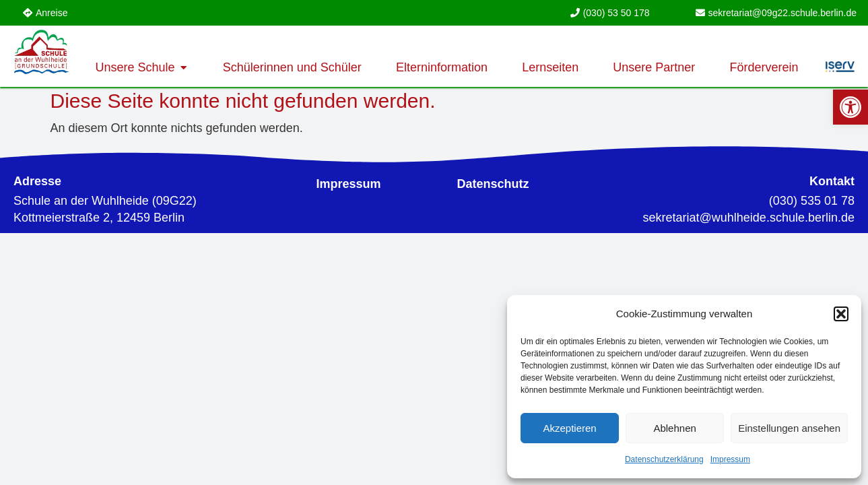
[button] (841, 314)
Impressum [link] (730, 459)
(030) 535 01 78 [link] (812, 201)
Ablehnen (674, 428)
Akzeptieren (569, 428)
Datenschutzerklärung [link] (664, 459)
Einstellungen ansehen (789, 428)
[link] (850, 107)
